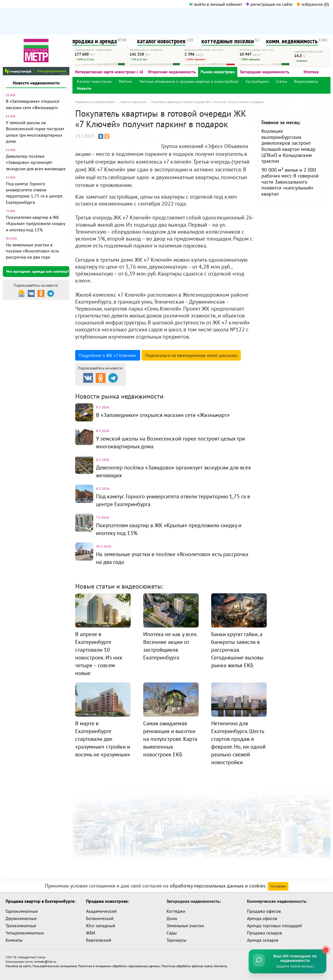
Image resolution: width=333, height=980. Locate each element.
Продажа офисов (264, 911)
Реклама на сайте (18, 966)
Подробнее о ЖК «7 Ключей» (108, 355)
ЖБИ (91, 933)
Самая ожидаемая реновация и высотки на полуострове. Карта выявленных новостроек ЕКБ (170, 739)
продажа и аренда (95, 41)
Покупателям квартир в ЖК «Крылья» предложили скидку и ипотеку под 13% (35, 223)
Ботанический (100, 918)
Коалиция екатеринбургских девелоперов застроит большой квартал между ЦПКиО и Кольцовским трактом (288, 146)
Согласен (278, 886)
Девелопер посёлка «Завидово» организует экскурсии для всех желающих (36, 162)
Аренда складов (263, 940)
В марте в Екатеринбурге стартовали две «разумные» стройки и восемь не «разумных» (103, 739)
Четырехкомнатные (25, 933)
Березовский (99, 940)
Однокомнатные (22, 911)
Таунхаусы (176, 940)
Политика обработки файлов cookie (187, 966)
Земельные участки (185, 926)
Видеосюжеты (306, 81)
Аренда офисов (262, 918)
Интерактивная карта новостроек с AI (109, 72)
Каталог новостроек (94, 81)
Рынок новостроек (218, 72)
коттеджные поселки (228, 41)
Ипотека (311, 72)
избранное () (313, 4)
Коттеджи (176, 911)
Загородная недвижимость (264, 72)
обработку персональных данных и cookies (218, 886)
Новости (84, 88)
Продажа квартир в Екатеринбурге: (41, 901)
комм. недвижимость (292, 41)
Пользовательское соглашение (55, 966)
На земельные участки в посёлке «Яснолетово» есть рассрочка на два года (32, 251)
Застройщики (257, 81)
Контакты (221, 966)
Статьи (282, 81)
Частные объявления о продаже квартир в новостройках (189, 81)
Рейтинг (126, 81)
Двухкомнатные (21, 918)
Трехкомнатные (21, 926)
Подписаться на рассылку (191, 355)
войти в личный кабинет (216, 4)
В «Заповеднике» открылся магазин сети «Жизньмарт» (163, 415)
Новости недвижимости (36, 83)
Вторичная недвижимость (172, 72)
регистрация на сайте (269, 4)
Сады (172, 933)
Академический (101, 911)
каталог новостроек (161, 41)
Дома (172, 918)
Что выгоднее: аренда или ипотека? (37, 271)
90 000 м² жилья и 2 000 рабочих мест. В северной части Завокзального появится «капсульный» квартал (290, 182)
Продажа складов (264, 933)
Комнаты (14, 940)
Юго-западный (101, 926)
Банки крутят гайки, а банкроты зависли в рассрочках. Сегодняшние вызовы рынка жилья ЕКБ (237, 650)
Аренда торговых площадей (274, 926)
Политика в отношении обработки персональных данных (119, 966)
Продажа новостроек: (108, 901)
